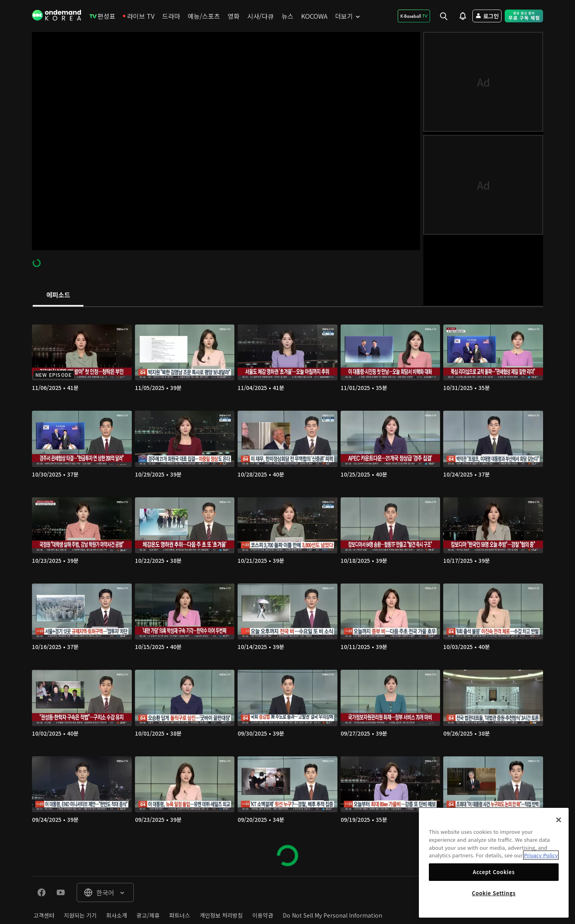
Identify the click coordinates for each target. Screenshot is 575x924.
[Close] (559, 820)
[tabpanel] (287, 592)
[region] (494, 863)
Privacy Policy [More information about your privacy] (541, 855)
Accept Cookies (494, 872)
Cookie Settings (494, 893)
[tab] (58, 295)
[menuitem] (102, 16)
